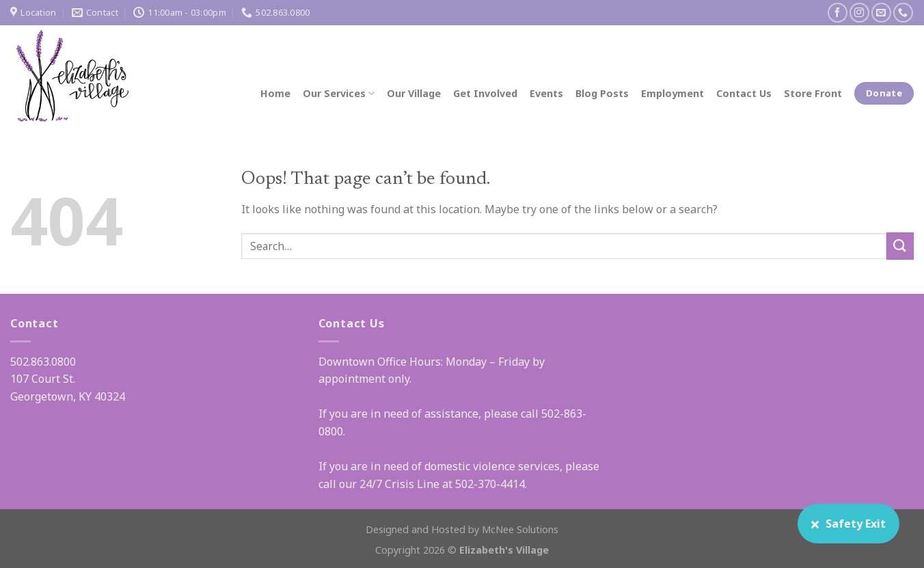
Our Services (339, 93)
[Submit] (900, 246)
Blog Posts (602, 93)
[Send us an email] (881, 13)
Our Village (414, 93)
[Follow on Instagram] (859, 13)
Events (546, 93)
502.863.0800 (43, 362)
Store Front (813, 93)
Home (275, 93)
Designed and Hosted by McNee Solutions (462, 529)
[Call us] (903, 13)
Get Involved (485, 93)
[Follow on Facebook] (838, 13)
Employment (672, 93)
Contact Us (744, 93)
